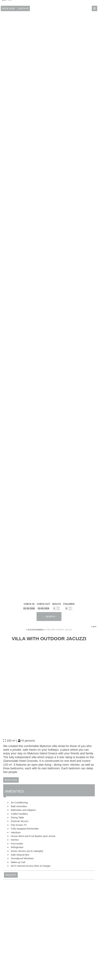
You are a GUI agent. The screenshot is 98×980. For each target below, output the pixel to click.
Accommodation (36, 630)
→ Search (49, 617)
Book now (9, 8)
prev (94, 627)
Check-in (23, 8)
